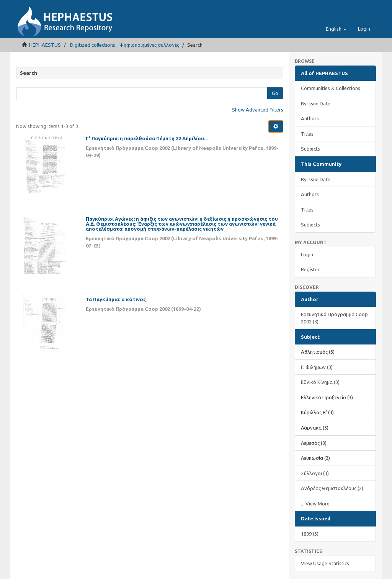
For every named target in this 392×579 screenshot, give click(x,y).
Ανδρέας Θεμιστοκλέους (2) (332, 488)
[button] (336, 29)
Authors (310, 118)
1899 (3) (310, 534)
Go (275, 93)
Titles (307, 134)
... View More (315, 504)
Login (307, 254)
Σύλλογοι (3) (315, 473)
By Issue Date (316, 103)
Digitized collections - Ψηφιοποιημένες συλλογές (125, 45)
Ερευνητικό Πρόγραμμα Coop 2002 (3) (334, 318)
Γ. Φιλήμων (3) (317, 367)
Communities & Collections (331, 88)
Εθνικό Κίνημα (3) (320, 382)
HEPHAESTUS (45, 45)
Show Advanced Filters (258, 110)
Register (310, 269)
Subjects (310, 149)
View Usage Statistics (325, 563)
